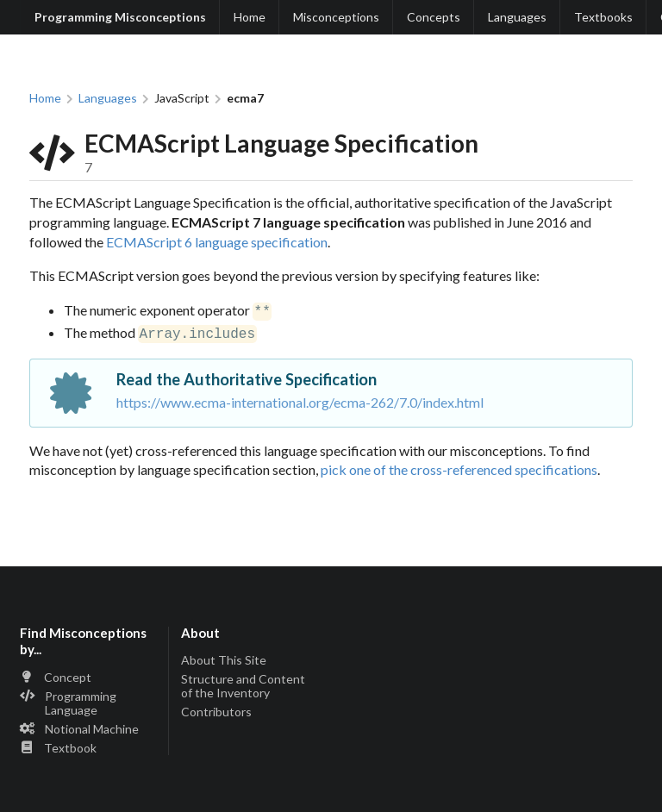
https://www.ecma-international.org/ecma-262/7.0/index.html (300, 399)
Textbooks (603, 17)
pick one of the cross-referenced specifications (459, 466)
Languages (517, 17)
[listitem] (89, 675)
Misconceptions (336, 17)
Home (250, 17)
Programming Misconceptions (120, 17)
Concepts (434, 17)
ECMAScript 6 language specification (217, 242)
